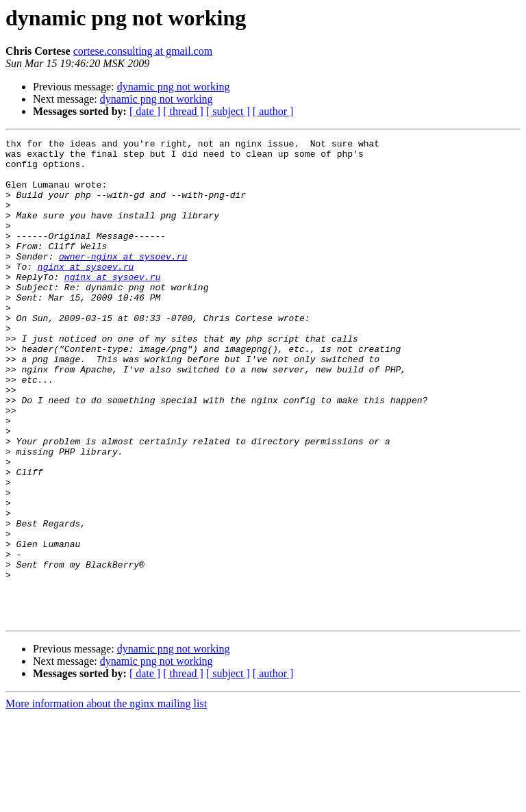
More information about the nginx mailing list (106, 800)
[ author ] (273, 111)
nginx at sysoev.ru (86, 293)
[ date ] (145, 111)
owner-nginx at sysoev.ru (123, 281)
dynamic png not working (174, 87)
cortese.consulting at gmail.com (143, 51)
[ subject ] (228, 111)
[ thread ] (183, 111)
